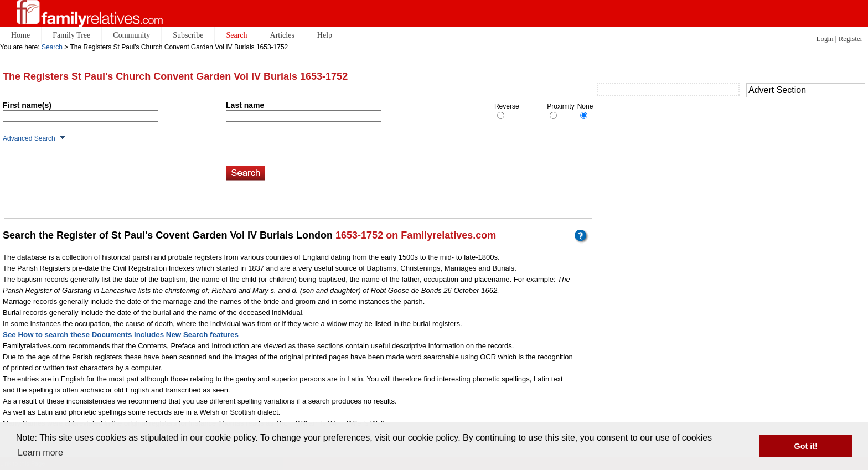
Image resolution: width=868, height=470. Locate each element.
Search (52, 47)
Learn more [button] (40, 453)
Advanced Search (29, 138)
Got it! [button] (806, 446)
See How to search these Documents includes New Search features (121, 335)
